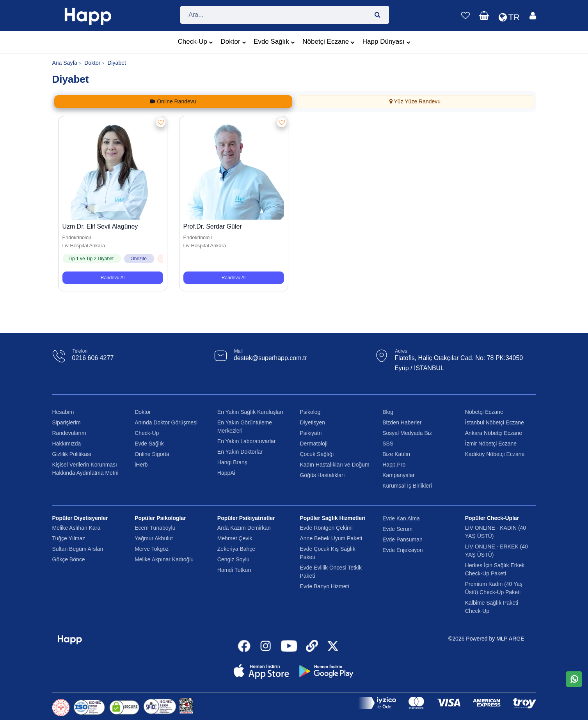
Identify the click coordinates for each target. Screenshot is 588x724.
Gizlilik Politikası (72, 454)
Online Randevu (173, 101)
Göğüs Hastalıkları (322, 475)
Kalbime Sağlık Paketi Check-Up (492, 607)
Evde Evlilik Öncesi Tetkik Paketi (330, 572)
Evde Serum (397, 529)
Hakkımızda (67, 444)
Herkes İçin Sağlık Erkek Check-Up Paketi (495, 569)
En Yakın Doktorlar (240, 452)
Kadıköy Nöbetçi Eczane (495, 454)
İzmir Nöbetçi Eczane (491, 444)
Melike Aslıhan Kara (76, 528)
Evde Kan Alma (401, 518)
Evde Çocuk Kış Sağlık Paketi (327, 553)
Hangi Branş (232, 462)
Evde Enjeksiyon (403, 550)
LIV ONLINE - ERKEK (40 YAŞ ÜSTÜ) (497, 551)
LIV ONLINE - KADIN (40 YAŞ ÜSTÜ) (496, 532)
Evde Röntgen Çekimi (326, 528)
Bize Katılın (396, 454)
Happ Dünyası (386, 43)
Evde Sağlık (274, 43)
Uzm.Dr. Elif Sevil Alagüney (100, 226)
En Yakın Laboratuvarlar (247, 441)
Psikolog (310, 412)
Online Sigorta (152, 454)
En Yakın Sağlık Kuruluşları (250, 412)
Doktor (234, 43)
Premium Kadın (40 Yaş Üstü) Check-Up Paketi (494, 588)
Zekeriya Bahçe (236, 549)
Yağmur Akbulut (154, 538)
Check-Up (195, 43)
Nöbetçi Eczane (329, 43)
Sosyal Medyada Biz (407, 433)
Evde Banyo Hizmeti (324, 586)
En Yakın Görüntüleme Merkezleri (245, 427)
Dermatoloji (314, 444)
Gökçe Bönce (69, 559)
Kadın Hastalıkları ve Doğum (334, 465)
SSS (388, 444)
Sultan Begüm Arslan (78, 549)
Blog (388, 412)
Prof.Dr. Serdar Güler (213, 226)
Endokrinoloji (77, 237)
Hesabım (63, 412)
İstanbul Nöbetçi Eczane (495, 422)
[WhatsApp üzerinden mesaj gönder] (574, 679)
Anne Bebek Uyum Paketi (331, 538)
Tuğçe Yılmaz (69, 538)
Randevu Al (113, 278)
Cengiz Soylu (234, 559)
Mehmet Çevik (235, 538)
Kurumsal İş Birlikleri (407, 486)
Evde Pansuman (402, 539)
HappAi (226, 473)
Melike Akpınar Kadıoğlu (164, 559)
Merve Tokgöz (152, 549)
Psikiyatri (311, 433)
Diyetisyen (312, 422)
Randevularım (69, 433)
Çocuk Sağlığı (317, 454)
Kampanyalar (399, 475)
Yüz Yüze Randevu (415, 101)
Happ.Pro (394, 465)
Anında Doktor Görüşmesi (166, 422)
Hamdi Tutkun (234, 570)
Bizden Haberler (402, 422)
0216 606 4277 (93, 358)
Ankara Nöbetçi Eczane (494, 433)
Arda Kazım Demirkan (244, 528)
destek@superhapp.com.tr (270, 358)
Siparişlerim (67, 422)
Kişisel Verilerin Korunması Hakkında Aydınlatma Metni (85, 469)
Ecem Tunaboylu (155, 528)
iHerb (141, 465)
